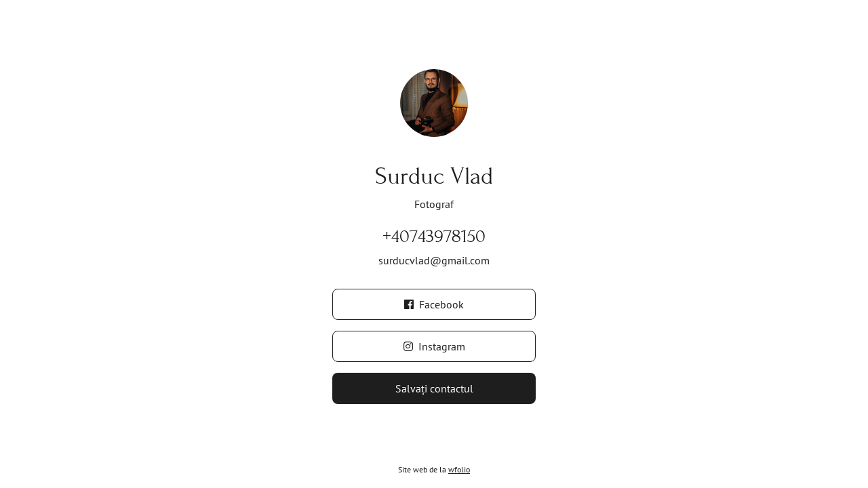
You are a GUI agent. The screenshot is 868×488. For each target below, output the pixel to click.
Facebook (434, 304)
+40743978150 (434, 236)
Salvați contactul (434, 388)
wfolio (459, 469)
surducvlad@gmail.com (434, 260)
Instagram (434, 346)
